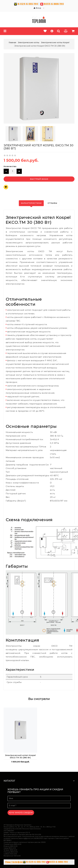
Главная (12, 43)
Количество (10, 166)
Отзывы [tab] (52, 203)
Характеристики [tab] (31, 203)
